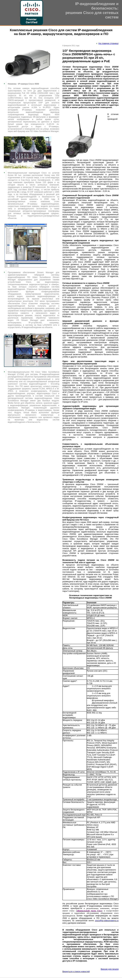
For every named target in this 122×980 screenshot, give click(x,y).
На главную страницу (108, 43)
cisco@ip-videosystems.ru (107, 921)
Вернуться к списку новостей (76, 971)
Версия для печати (110, 969)
